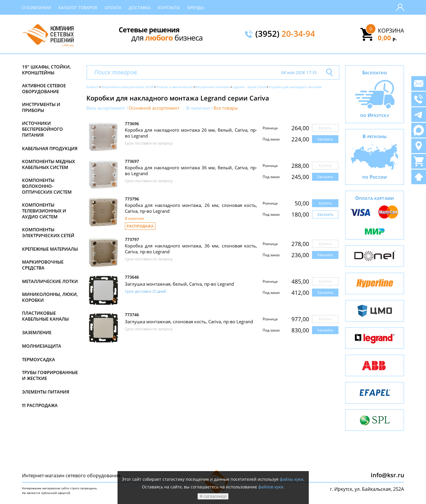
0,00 (387, 38)
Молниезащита (42, 346)
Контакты (169, 7)
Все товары (226, 108)
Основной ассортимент (154, 108)
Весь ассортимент (106, 108)
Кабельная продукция (50, 148)
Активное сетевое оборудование (44, 88)
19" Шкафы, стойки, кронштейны (46, 70)
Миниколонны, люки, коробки (50, 297)
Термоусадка (38, 359)
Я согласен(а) (213, 496)
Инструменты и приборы (41, 107)
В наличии (198, 108)
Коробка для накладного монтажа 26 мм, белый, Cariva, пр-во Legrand (191, 133)
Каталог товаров (78, 7)
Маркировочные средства (43, 265)
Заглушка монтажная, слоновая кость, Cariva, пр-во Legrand (189, 322)
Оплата (113, 7)
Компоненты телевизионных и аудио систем (44, 211)
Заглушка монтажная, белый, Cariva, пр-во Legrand (179, 284)
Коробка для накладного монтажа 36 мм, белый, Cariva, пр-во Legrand (191, 170)
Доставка (140, 7)
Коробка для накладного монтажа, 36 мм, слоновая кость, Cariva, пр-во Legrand (191, 249)
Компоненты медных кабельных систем (48, 164)
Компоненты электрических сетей (48, 232)
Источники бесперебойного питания (42, 129)
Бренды (196, 7)
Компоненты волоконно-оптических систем (47, 186)
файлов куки (271, 487)
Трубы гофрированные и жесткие (50, 375)
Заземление (37, 332)
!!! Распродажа (40, 405)
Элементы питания (46, 392)
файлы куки (291, 479)
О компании (37, 7)
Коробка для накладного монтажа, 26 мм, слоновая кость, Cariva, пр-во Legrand (191, 208)
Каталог (92, 87)
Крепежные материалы (50, 249)
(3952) (285, 34)
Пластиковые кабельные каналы (45, 316)
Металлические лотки (50, 281)
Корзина (391, 31)
